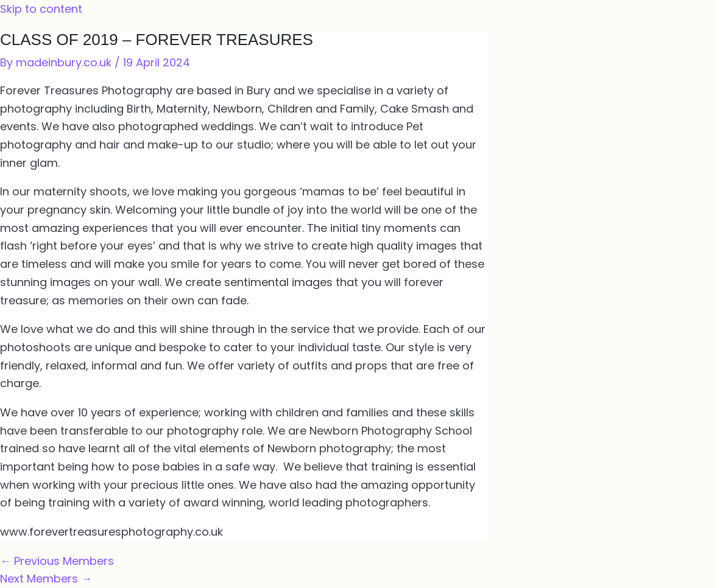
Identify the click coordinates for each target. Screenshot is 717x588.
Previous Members (57, 561)
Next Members (46, 579)
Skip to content (41, 9)
